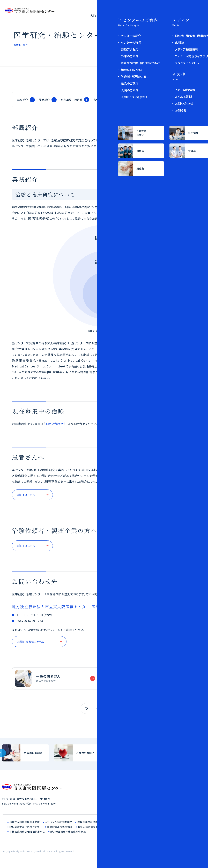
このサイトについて (158, 853)
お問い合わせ (180, 853)
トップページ (150, 73)
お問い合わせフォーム (32, 643)
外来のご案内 (120, 16)
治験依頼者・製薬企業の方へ (135, 100)
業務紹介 (44, 100)
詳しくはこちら (27, 495)
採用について (186, 7)
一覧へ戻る (104, 710)
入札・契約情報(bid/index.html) (183, 754)
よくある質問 (194, 16)
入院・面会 (98, 16)
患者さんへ (100, 100)
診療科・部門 (144, 16)
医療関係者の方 (150, 7)
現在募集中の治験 (72, 100)
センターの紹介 (169, 16)
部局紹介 (23, 100)
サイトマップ (199, 853)
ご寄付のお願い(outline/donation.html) (78, 754)
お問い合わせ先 (173, 100)
